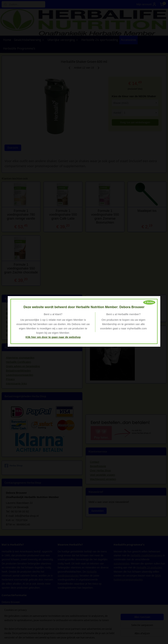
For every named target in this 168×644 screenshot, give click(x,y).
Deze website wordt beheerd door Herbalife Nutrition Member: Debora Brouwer (84, 307)
